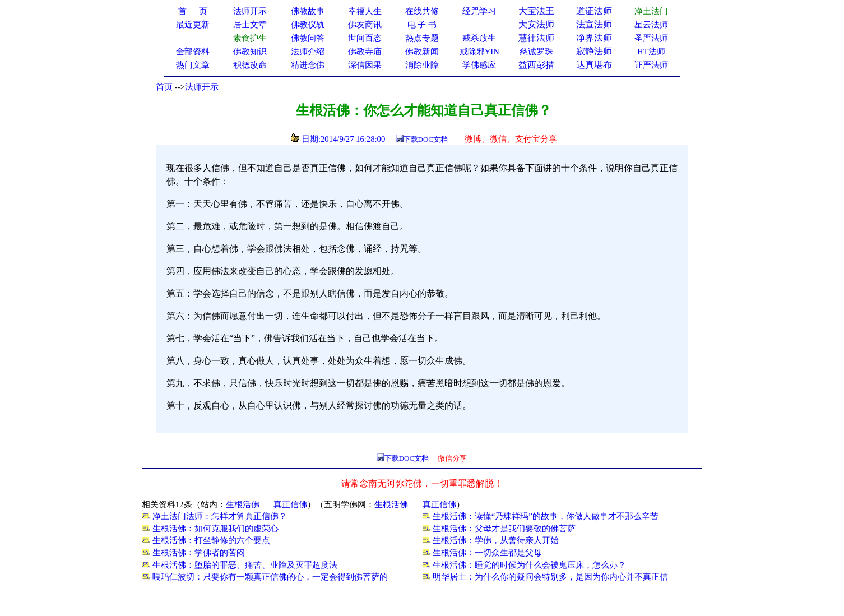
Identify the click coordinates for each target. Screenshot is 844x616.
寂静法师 (594, 51)
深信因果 (365, 65)
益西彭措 (536, 65)
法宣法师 (594, 24)
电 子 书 (422, 25)
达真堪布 (594, 65)
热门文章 (193, 65)
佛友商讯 (365, 25)
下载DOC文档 (426, 139)
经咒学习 (479, 11)
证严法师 (651, 65)
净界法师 (594, 38)
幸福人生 (365, 11)
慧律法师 (536, 38)
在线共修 (422, 11)
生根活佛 (243, 504)
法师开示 (202, 87)
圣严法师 (651, 38)
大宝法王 (536, 11)
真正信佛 (290, 504)
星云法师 (651, 25)
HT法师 (651, 52)
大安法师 (536, 24)
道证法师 (594, 11)
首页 (164, 87)
